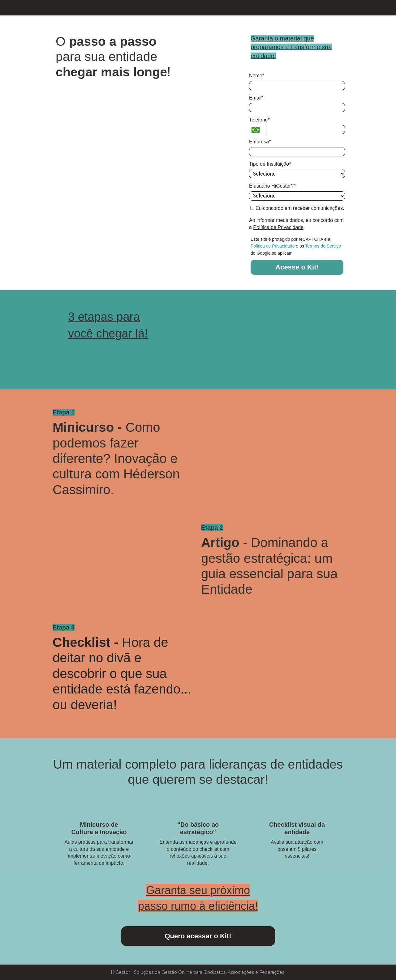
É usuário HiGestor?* (272, 186)
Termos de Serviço (323, 246)
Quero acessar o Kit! (198, 936)
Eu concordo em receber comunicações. (297, 208)
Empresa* (260, 142)
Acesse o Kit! (297, 267)
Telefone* (259, 120)
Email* (256, 98)
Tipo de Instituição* (270, 164)
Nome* (257, 76)
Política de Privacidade (278, 227)
